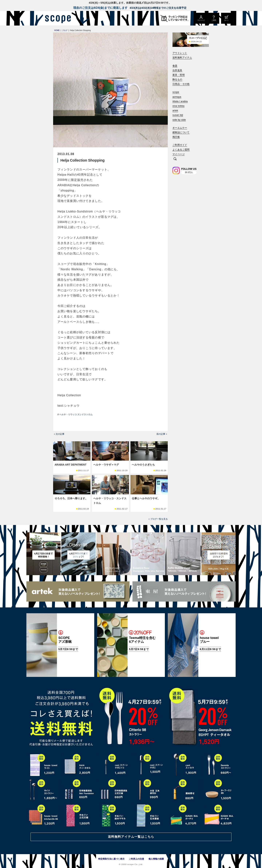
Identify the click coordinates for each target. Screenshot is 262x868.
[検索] (175, 159)
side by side (179, 120)
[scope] (57, 18)
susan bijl (178, 115)
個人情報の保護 (156, 859)
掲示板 (176, 137)
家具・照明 (179, 75)
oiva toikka (178, 106)
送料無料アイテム (182, 58)
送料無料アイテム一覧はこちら (131, 837)
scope (176, 92)
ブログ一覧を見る (159, 519)
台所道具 (177, 70)
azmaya (177, 97)
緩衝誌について (181, 132)
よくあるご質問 (181, 150)
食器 (175, 66)
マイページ (179, 154)
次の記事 (60, 434)
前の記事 (161, 434)
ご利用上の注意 (136, 859)
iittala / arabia (180, 101)
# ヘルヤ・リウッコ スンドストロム (75, 414)
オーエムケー (180, 128)
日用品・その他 (181, 84)
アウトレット (180, 53)
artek (175, 110)
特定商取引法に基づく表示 (111, 859)
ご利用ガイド (180, 145)
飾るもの (177, 79)
